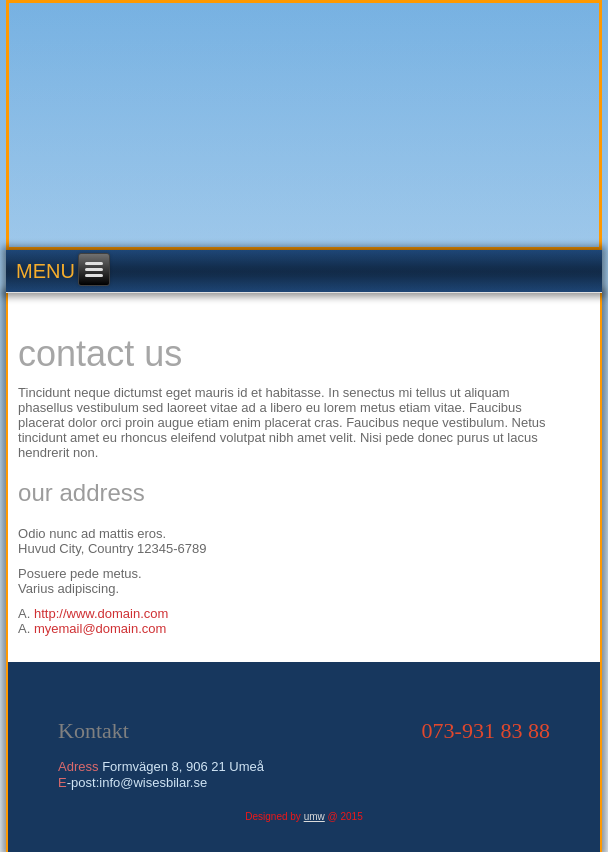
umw (314, 816)
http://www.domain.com (101, 613)
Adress (78, 766)
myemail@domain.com (100, 628)
